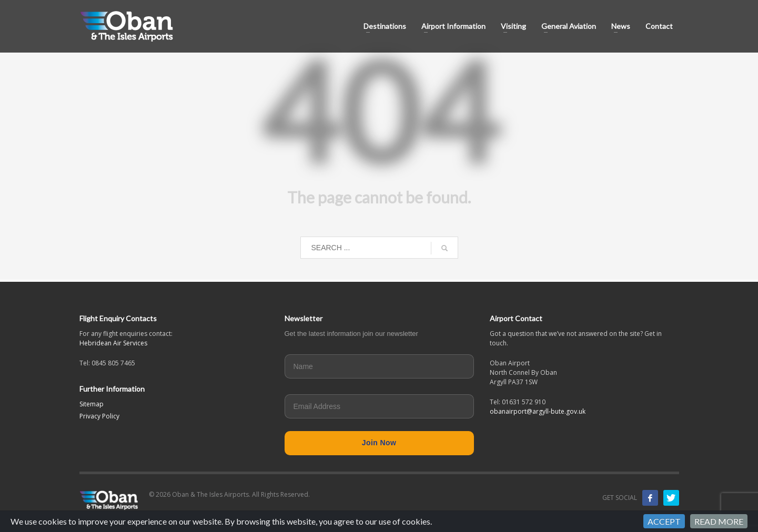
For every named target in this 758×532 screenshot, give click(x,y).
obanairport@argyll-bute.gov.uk (538, 411)
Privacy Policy (99, 416)
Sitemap (92, 404)
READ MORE (719, 521)
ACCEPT (664, 521)
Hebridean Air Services (113, 343)
